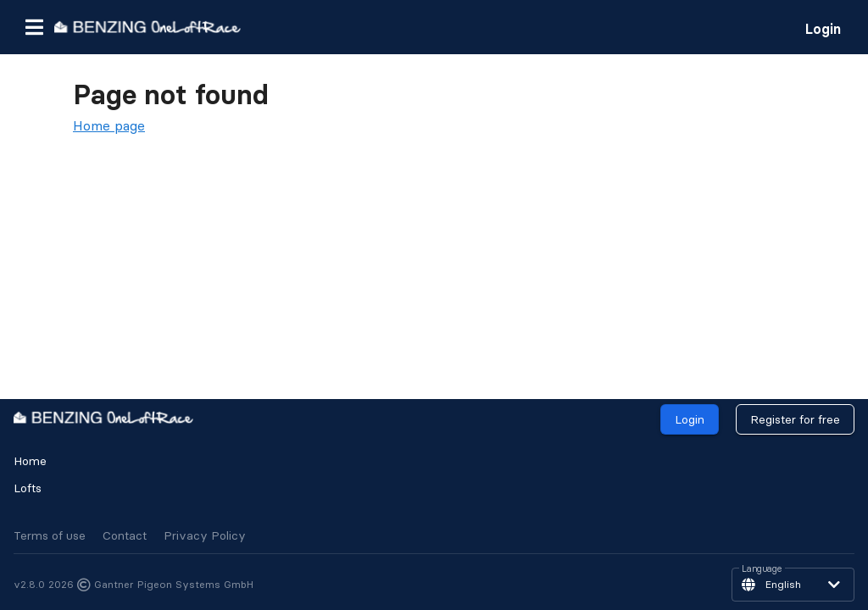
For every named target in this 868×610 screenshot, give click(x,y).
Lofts (28, 488)
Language (762, 569)
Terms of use (50, 535)
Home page (109, 125)
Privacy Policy (205, 535)
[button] (34, 27)
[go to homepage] (147, 27)
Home (30, 461)
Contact (125, 535)
